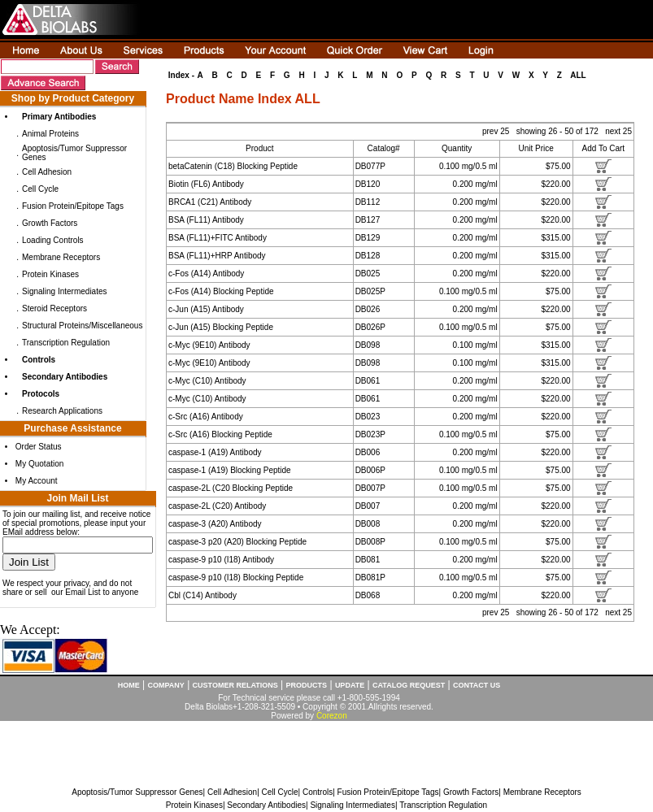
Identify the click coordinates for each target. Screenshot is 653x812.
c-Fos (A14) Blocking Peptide (221, 291)
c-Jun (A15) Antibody (206, 309)
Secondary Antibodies (266, 805)
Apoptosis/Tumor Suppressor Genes (137, 792)
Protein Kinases (50, 274)
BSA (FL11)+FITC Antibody (218, 238)
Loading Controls (53, 240)
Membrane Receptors (61, 257)
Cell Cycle (40, 189)
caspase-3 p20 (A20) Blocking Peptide (237, 542)
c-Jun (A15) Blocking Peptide (221, 327)
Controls (318, 792)
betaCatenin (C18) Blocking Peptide (233, 166)
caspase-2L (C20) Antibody (217, 506)
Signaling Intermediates (65, 291)
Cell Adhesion (47, 172)
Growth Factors (50, 223)
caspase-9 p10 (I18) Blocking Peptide (236, 578)
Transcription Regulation (66, 343)
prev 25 (497, 131)
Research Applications (62, 411)
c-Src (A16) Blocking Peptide (220, 434)
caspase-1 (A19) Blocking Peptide (230, 470)
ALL (578, 75)
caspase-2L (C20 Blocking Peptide (231, 488)
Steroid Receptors (54, 308)
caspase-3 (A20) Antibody (215, 524)
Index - (181, 75)
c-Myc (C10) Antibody (207, 381)
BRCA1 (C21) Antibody (210, 202)
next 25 (618, 131)
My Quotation (39, 464)
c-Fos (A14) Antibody (206, 274)
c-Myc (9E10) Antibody (209, 345)
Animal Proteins (50, 134)
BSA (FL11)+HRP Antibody (217, 256)
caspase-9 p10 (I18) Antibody (221, 560)
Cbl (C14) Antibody (202, 595)
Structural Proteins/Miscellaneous (82, 326)
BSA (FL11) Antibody (206, 220)
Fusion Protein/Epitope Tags (73, 206)
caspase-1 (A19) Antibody (215, 452)
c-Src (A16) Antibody (206, 417)
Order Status (39, 447)
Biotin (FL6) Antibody (206, 184)
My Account (37, 481)
